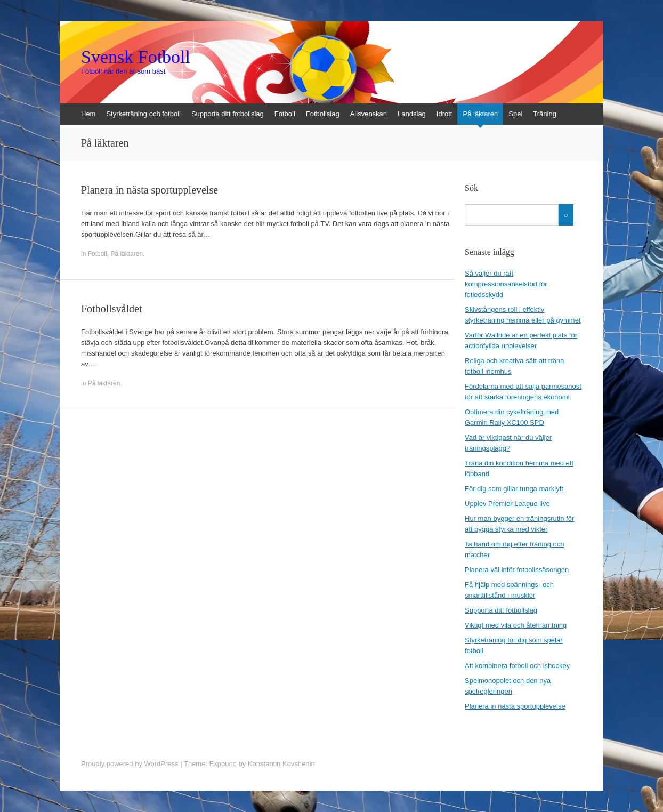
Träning (545, 114)
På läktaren (480, 114)
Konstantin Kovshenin (281, 764)
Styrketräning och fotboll (143, 114)
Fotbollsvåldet (111, 309)
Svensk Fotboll (136, 57)
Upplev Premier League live (507, 504)
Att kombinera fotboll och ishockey (517, 666)
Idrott (444, 114)
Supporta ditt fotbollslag (228, 114)
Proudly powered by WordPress (130, 764)
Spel (515, 114)
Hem (88, 114)
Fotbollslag (323, 114)
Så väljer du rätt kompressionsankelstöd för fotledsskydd (506, 284)
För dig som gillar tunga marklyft (514, 489)
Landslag (412, 114)
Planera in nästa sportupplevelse (149, 190)
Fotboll (285, 114)
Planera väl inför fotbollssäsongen (517, 570)
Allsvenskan (369, 114)
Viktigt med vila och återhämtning (516, 625)
